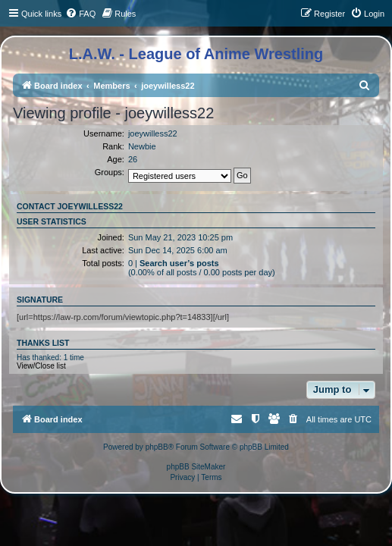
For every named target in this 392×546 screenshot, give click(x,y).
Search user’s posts (179, 263)
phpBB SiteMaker (196, 467)
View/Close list (41, 366)
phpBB (157, 447)
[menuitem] (80, 14)
